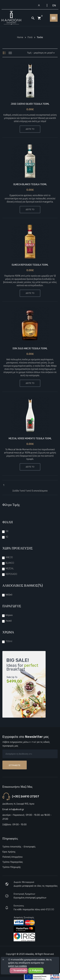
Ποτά (30, 37)
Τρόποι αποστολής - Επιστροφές (19, 847)
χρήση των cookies (18, 966)
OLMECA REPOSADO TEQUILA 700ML (30, 265)
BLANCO (10, 563)
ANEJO (9, 557)
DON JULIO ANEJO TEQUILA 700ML (30, 349)
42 (7, 537)
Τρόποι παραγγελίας (13, 862)
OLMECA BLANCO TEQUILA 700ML (30, 184)
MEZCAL (10, 569)
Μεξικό (9, 595)
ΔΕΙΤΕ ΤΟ (30, 129)
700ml (9, 641)
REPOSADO (11, 574)
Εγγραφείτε (15, 765)
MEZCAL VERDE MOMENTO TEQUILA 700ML (30, 439)
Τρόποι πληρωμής (12, 867)
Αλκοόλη (30, 954)
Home (20, 37)
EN (54, 5)
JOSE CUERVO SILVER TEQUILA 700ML (30, 104)
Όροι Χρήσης (9, 852)
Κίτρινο (9, 615)
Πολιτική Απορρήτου (12, 857)
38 (7, 531)
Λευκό (9, 621)
